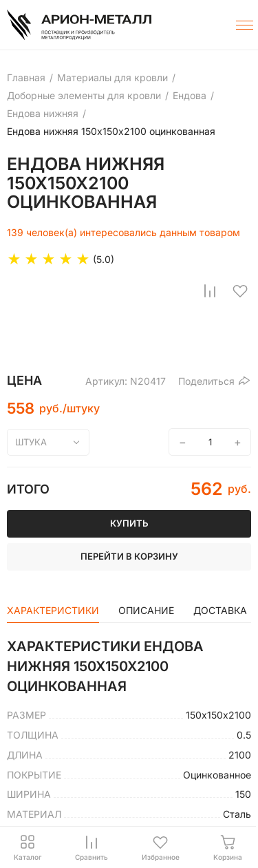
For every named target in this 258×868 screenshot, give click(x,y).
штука (31, 442)
